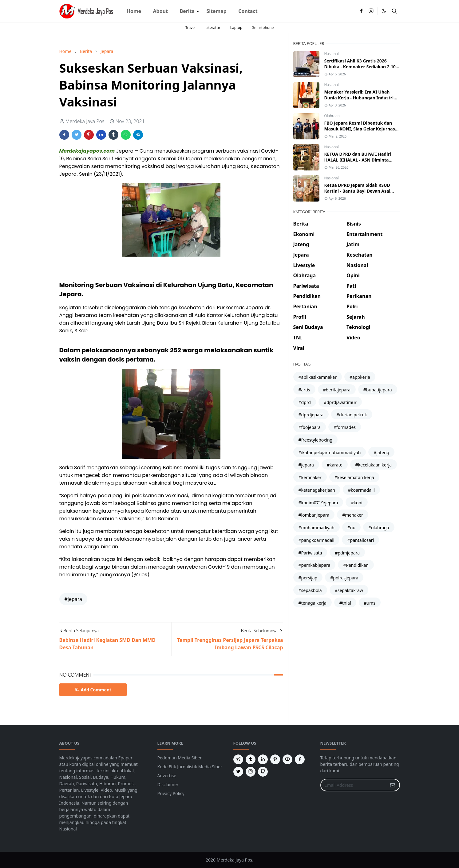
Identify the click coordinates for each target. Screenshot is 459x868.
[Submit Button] (393, 785)
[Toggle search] (394, 11)
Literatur (213, 28)
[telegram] (238, 759)
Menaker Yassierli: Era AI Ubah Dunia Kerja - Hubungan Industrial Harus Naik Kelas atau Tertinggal (361, 98)
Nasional (332, 54)
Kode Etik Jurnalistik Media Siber (190, 767)
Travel (190, 28)
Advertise (167, 776)
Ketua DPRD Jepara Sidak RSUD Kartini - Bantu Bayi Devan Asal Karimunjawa (357, 191)
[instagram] (371, 11)
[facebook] (361, 11)
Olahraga (332, 116)
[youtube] (287, 759)
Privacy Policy (171, 793)
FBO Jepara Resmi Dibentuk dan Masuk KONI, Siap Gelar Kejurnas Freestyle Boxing (360, 129)
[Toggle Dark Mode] (384, 11)
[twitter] (238, 772)
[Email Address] (354, 785)
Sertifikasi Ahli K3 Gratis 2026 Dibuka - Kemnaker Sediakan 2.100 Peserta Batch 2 (361, 67)
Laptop (236, 28)
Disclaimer (168, 784)
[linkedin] (263, 759)
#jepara (73, 599)
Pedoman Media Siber (180, 758)
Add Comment (93, 690)
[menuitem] (134, 11)
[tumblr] (251, 759)
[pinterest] (275, 759)
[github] (263, 772)
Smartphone (263, 28)
